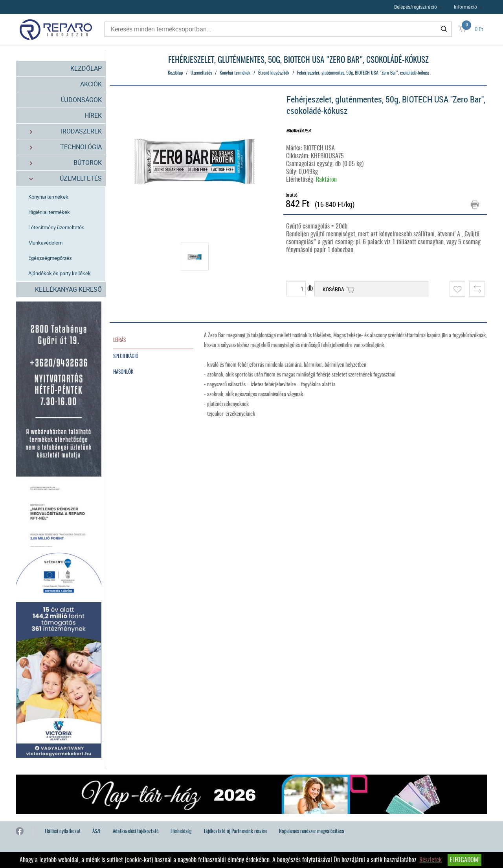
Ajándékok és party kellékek (60, 273)
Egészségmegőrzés (50, 258)
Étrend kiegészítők (274, 73)
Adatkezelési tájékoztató (136, 832)
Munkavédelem (45, 243)
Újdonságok (81, 100)
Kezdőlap (86, 68)
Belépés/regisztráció (416, 7)
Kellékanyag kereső (68, 289)
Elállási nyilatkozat (63, 832)
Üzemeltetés (61, 178)
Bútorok (61, 163)
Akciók (91, 84)
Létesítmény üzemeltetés (56, 227)
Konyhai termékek (48, 197)
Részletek (430, 860)
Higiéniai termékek (49, 212)
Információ (465, 7)
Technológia (61, 147)
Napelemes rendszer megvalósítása (312, 832)
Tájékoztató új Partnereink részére (235, 832)
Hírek (93, 115)
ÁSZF (97, 832)
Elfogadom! (464, 860)
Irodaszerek (61, 131)
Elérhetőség (181, 832)
